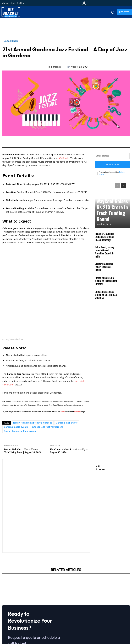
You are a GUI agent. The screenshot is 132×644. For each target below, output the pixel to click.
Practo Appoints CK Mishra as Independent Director (105, 277)
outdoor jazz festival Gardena (47, 388)
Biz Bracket (55, 67)
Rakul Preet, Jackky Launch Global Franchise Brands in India (105, 249)
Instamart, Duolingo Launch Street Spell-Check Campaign (106, 235)
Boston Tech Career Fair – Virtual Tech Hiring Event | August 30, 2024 (23, 412)
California (64, 158)
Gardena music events (16, 388)
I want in (112, 164)
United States (11, 41)
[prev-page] (117, 184)
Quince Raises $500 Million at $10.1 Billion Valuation (104, 291)
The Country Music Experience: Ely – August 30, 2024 (69, 412)
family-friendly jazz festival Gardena (33, 384)
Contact (77, 373)
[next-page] (124, 184)
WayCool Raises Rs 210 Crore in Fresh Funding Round (109, 215)
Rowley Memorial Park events (20, 393)
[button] (113, 12)
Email (63, 373)
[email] (112, 156)
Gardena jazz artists (67, 384)
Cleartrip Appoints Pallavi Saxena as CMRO (106, 263)
